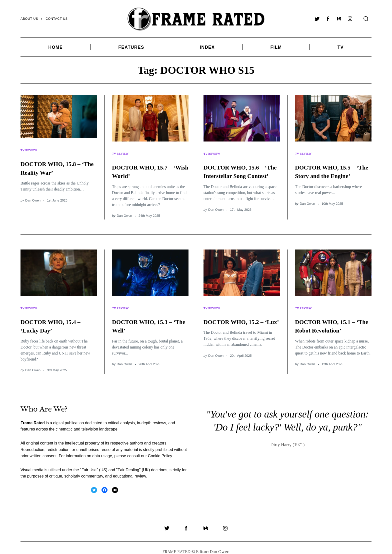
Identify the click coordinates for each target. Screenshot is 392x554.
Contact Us (56, 19)
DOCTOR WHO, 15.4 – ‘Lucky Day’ (59, 319)
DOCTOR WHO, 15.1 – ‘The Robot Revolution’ (333, 319)
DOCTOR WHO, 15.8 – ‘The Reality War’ (59, 163)
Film (276, 47)
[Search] (366, 19)
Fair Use (89, 463)
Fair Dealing (128, 463)
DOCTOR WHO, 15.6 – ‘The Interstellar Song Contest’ (242, 170)
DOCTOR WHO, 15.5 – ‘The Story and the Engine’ (333, 170)
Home (55, 47)
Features (131, 47)
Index (207, 47)
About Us (29, 19)
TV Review (30, 148)
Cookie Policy (160, 449)
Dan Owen (33, 195)
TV (341, 47)
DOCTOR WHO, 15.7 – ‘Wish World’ (150, 166)
